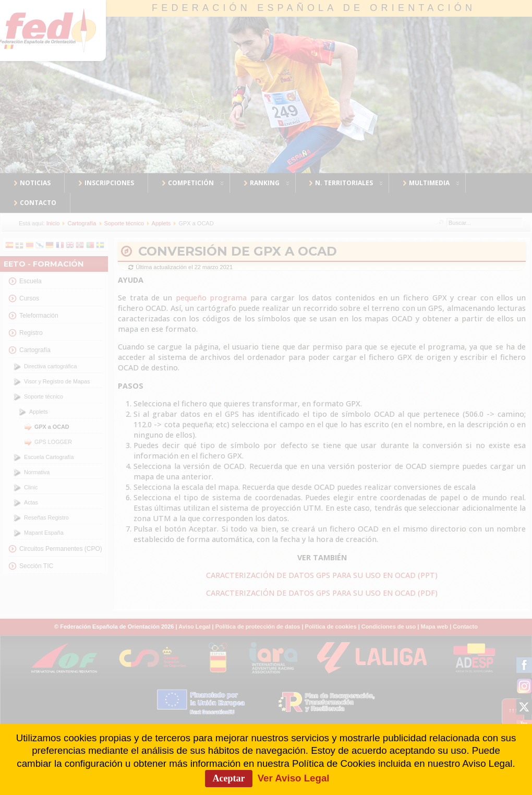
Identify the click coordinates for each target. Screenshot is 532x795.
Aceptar (229, 778)
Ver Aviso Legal (294, 778)
